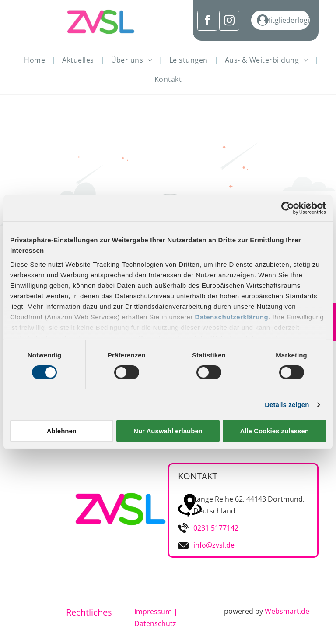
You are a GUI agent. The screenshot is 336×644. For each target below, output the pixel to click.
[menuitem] (37, 60)
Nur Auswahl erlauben (168, 431)
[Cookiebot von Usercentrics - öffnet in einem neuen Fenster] (288, 208)
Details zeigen (287, 405)
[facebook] (207, 22)
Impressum (153, 612)
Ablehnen (62, 431)
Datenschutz (155, 623)
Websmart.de (287, 611)
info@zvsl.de (214, 545)
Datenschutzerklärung (232, 317)
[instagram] (229, 22)
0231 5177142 (216, 528)
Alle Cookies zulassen (274, 431)
